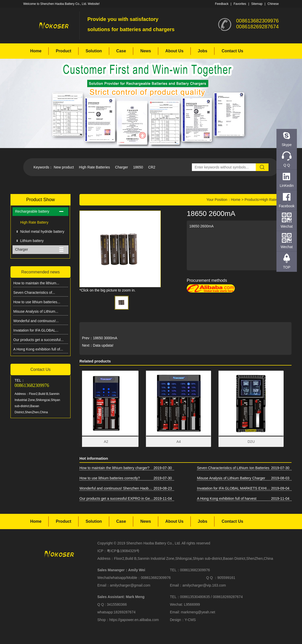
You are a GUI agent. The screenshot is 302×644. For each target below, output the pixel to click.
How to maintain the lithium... (36, 283)
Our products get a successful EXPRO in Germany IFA (117, 499)
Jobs (202, 51)
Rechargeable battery (32, 211)
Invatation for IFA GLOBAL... (36, 330)
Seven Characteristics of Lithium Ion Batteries (233, 468)
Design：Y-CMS (183, 620)
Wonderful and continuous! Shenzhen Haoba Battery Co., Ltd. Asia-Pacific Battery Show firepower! (117, 488)
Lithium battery (32, 241)
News (146, 51)
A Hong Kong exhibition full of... (38, 349)
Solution (94, 51)
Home (36, 51)
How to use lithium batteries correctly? (110, 478)
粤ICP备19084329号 (123, 551)
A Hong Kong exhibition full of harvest (227, 499)
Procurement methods (207, 280)
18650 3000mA (105, 338)
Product (63, 51)
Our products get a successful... (38, 340)
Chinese (273, 4)
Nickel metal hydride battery (42, 232)
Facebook (287, 206)
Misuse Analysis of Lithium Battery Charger (231, 478)
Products (252, 200)
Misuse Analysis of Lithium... (36, 311)
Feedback (222, 4)
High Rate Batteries (94, 167)
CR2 (152, 167)
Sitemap (257, 4)
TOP (287, 267)
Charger (121, 167)
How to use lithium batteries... (37, 302)
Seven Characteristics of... (34, 293)
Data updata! (103, 345)
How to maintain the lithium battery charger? (114, 468)
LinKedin (287, 186)
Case (121, 51)
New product (64, 167)
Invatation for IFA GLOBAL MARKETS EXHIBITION (234, 488)
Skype (287, 145)
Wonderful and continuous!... (36, 321)
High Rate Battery (34, 222)
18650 (138, 167)
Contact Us (232, 51)
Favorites (240, 4)
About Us (174, 51)
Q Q (287, 165)
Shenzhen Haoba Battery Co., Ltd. (153, 543)
